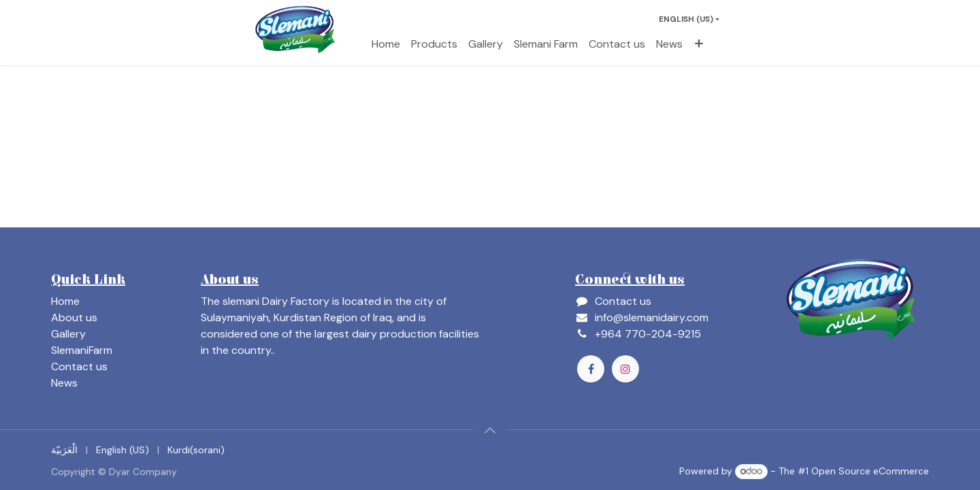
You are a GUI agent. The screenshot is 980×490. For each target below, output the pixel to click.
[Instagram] (625, 369)
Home (65, 301)
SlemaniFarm (82, 350)
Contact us (79, 366)
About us (74, 317)
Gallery (68, 334)
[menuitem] (386, 44)
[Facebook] (591, 369)
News (64, 383)
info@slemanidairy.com (652, 317)
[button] (490, 430)
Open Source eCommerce (870, 471)
